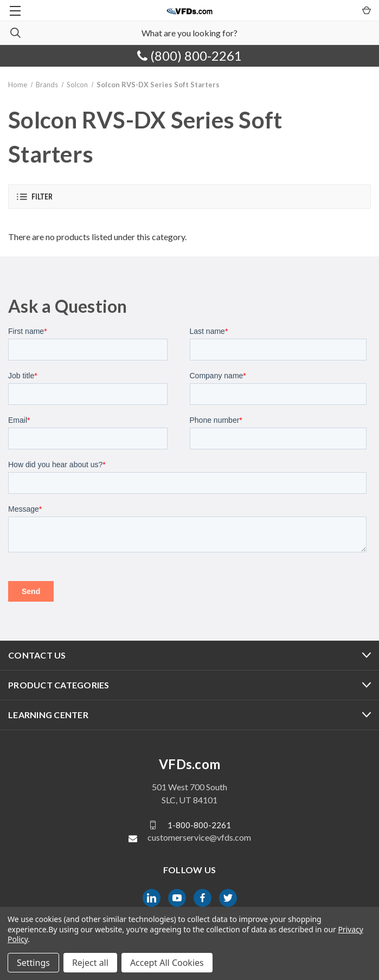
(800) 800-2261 (189, 56)
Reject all (90, 963)
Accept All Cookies (167, 963)
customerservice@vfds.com (199, 837)
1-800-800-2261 (199, 825)
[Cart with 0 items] (366, 10)
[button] (189, 196)
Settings (33, 963)
